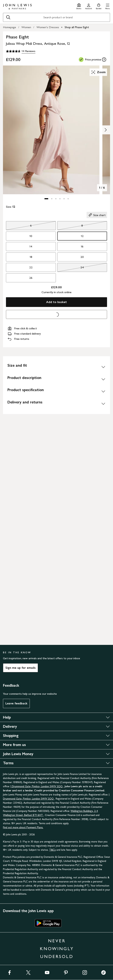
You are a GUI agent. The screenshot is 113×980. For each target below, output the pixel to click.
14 (31, 246)
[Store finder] (79, 6)
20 (82, 257)
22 (31, 267)
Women (26, 27)
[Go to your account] (89, 6)
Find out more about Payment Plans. (23, 827)
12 (82, 236)
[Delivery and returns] (56, 404)
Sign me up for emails (20, 668)
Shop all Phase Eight (77, 27)
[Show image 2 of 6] (106, 130)
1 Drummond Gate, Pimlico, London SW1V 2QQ (37, 786)
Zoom (98, 72)
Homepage (9, 27)
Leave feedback (16, 703)
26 (31, 278)
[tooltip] (104, 60)
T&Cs (52, 850)
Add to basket (56, 302)
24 (71, 268)
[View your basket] (99, 6)
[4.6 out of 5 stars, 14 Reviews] (21, 51)
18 (31, 257)
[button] (108, 6)
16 (82, 246)
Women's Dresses (48, 27)
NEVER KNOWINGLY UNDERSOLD (57, 949)
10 (31, 236)
